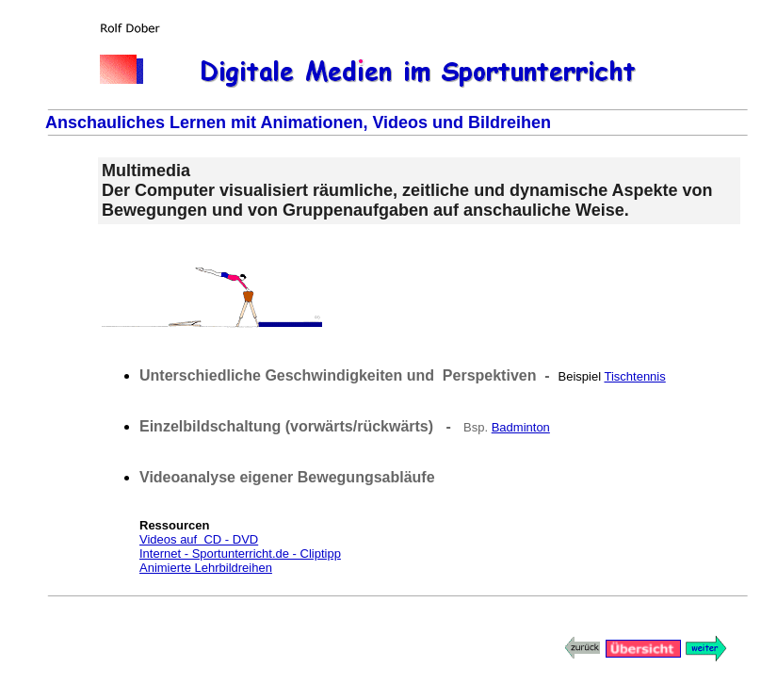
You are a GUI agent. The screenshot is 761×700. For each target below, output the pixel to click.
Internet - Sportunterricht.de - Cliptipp (240, 553)
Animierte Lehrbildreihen (206, 568)
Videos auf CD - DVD (199, 539)
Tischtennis (634, 376)
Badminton (521, 427)
